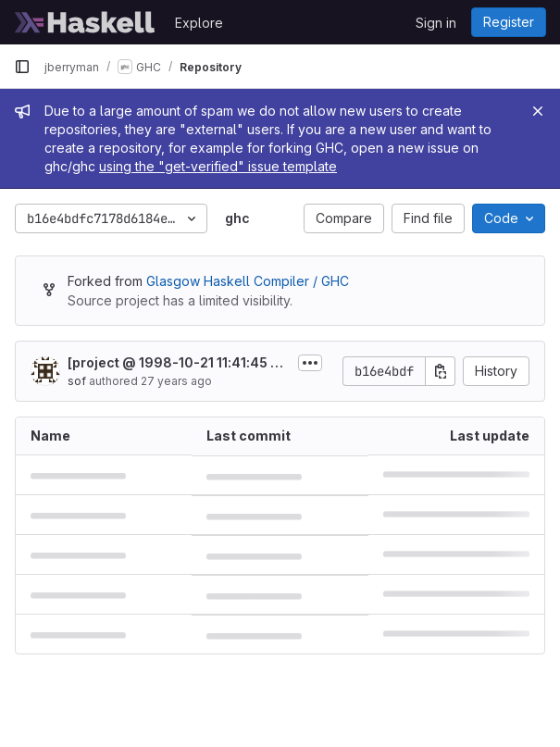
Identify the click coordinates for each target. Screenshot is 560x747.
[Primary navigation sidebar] (22, 67)
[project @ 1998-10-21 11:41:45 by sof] (177, 363)
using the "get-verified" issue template (218, 166)
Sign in (436, 23)
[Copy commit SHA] (441, 371)
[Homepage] (85, 22)
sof (77, 381)
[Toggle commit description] (310, 363)
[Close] (538, 111)
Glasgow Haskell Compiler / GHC (248, 281)
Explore (199, 23)
